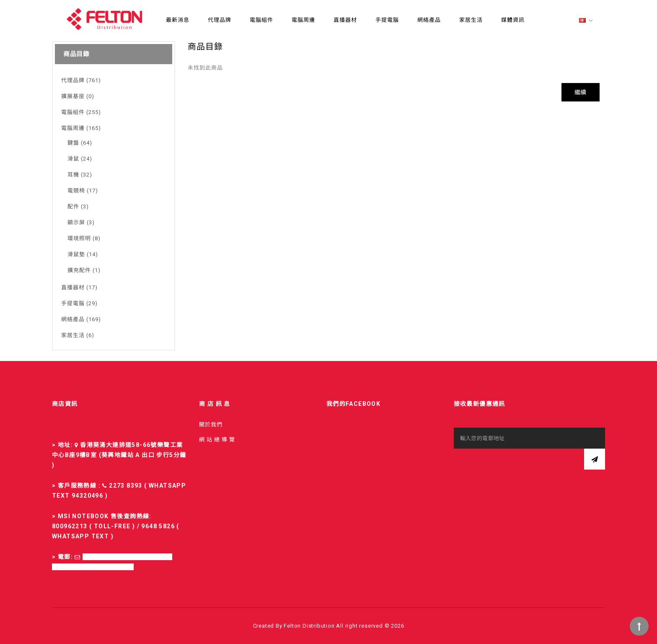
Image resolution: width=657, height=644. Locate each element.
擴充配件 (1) (84, 270)
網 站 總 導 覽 (217, 440)
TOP (639, 626)
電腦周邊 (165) (81, 128)
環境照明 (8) (84, 238)
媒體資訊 (513, 20)
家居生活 (471, 20)
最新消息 (178, 20)
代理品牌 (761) (81, 80)
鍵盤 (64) (80, 143)
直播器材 (345, 20)
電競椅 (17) (83, 191)
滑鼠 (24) (80, 159)
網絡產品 (429, 20)
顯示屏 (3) (81, 222)
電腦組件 (261, 20)
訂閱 (595, 459)
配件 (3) (78, 206)
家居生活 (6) (78, 335)
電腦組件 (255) (81, 112)
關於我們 (211, 425)
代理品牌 (220, 20)
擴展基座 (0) (78, 96)
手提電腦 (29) (79, 303)
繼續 (581, 92)
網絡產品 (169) (81, 319)
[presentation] (517, 465)
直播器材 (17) (79, 287)
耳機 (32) (80, 175)
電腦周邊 (303, 20)
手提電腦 (387, 20)
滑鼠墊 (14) (83, 254)
